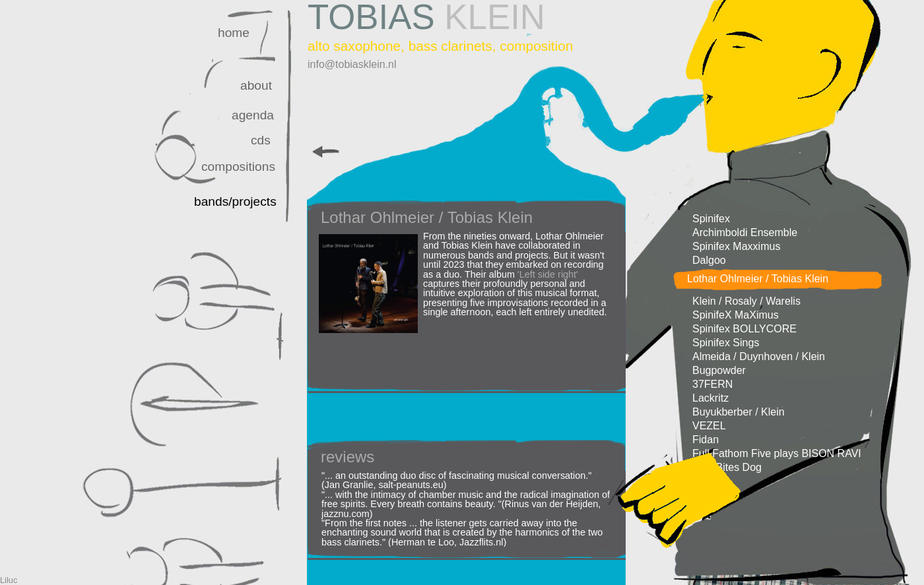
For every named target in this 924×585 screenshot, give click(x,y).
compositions (238, 167)
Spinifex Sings (726, 343)
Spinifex (711, 219)
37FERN (712, 384)
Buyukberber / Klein (739, 412)
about (256, 85)
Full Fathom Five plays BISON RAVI (777, 453)
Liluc (9, 580)
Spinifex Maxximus (736, 246)
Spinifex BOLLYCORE (744, 329)
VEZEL (709, 426)
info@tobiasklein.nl (352, 64)
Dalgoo (709, 260)
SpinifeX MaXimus (736, 315)
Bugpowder (719, 370)
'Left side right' (548, 274)
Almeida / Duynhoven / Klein (759, 356)
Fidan (706, 440)
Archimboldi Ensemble (745, 232)
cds (261, 140)
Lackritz (710, 398)
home (234, 33)
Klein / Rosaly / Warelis (746, 301)
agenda (253, 115)
